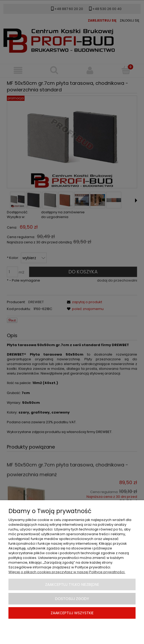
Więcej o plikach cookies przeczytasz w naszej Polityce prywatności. (67, 572)
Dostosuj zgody (72, 599)
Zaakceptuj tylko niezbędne (72, 584)
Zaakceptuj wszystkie (72, 613)
